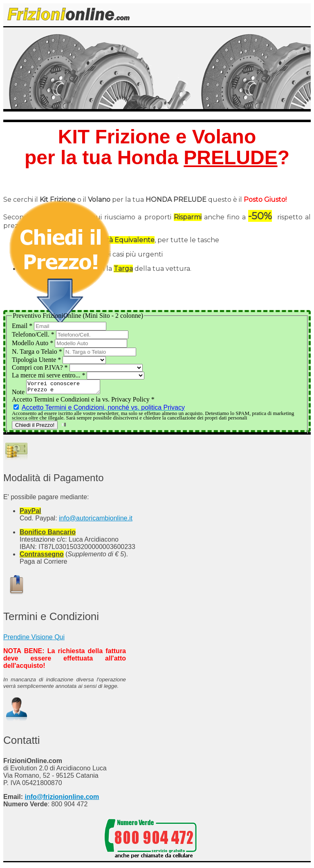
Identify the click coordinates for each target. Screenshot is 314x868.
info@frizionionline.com (62, 799)
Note (19, 394)
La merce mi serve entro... (49, 375)
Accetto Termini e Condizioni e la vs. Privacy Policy (83, 402)
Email (23, 326)
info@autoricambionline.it (96, 521)
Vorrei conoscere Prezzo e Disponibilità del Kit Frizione (67, 388)
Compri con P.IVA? (41, 367)
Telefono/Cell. (34, 334)
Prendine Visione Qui (34, 639)
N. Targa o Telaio (38, 351)
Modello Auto (33, 343)
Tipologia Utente (37, 360)
